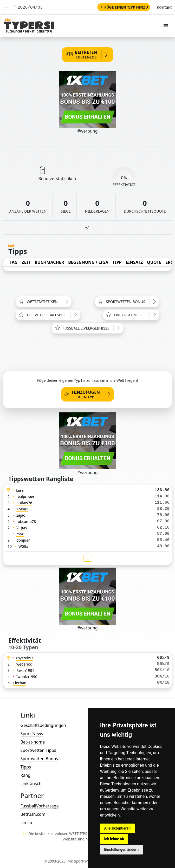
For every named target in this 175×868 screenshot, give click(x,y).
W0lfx (23, 546)
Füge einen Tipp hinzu (124, 7)
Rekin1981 (25, 670)
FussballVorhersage (40, 806)
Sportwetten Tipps (38, 750)
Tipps (26, 767)
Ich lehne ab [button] (114, 839)
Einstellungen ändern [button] (122, 850)
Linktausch (31, 784)
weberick (24, 664)
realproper (25, 497)
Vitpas (22, 528)
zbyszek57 (25, 658)
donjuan (24, 540)
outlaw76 (24, 503)
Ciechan (20, 683)
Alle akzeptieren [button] (118, 828)
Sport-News (32, 734)
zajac (21, 515)
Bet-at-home (33, 742)
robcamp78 (26, 521)
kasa (20, 490)
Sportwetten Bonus (39, 759)
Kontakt (164, 7)
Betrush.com (33, 814)
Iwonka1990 (27, 677)
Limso (26, 823)
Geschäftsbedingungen (43, 725)
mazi (20, 534)
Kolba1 (22, 509)
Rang (26, 775)
